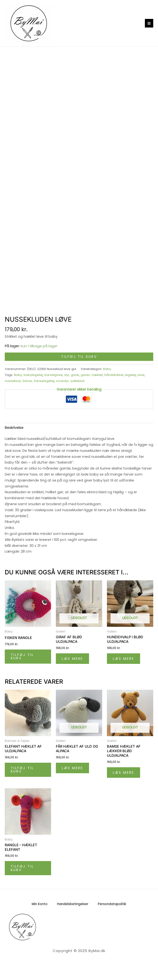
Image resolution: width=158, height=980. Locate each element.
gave (75, 375)
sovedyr (62, 381)
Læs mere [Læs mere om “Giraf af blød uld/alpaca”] (72, 659)
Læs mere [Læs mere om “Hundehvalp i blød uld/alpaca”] (124, 659)
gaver (85, 375)
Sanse (27, 381)
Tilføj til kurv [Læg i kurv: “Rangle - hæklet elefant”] (22, 868)
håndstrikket (114, 375)
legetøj (131, 375)
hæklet (97, 375)
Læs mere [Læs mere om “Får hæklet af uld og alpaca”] (72, 768)
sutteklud (77, 381)
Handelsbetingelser (73, 904)
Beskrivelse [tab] (14, 428)
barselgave (53, 375)
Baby (107, 369)
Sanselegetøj (44, 381)
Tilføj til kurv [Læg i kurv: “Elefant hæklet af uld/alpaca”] (22, 770)
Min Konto (40, 904)
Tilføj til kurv (79, 357)
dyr (67, 375)
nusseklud (13, 381)
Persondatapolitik (112, 904)
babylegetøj (33, 375)
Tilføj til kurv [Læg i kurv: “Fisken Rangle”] (22, 657)
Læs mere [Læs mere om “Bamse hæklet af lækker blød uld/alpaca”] (124, 773)
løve (141, 375)
